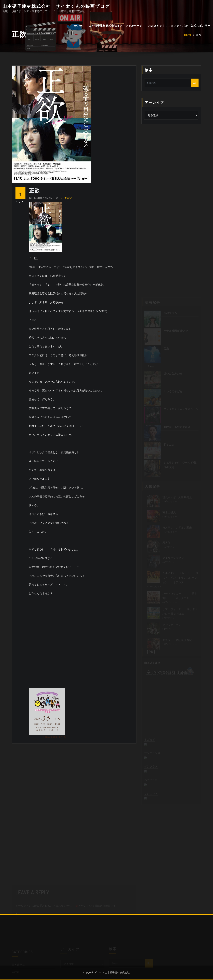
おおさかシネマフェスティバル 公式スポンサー (179, 25)
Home (188, 35)
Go (195, 83)
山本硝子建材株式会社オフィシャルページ (116, 25)
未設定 (68, 198)
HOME (78, 25)
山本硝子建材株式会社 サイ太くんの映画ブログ (56, 6)
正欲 (199, 35)
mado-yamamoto (44, 198)
